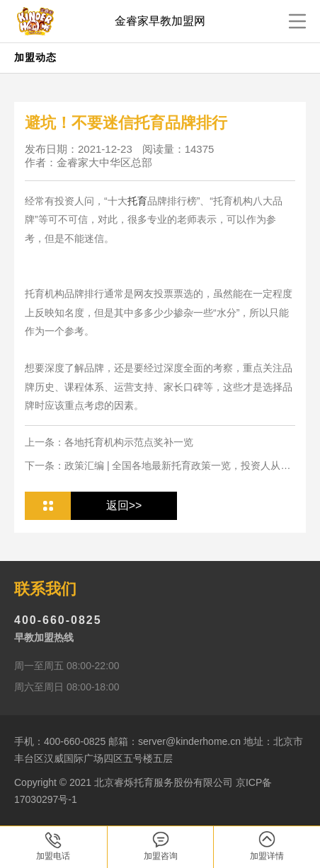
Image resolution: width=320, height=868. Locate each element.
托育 (137, 201)
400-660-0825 (58, 620)
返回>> (124, 505)
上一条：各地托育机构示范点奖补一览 (109, 442)
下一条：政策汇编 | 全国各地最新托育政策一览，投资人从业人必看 (158, 466)
